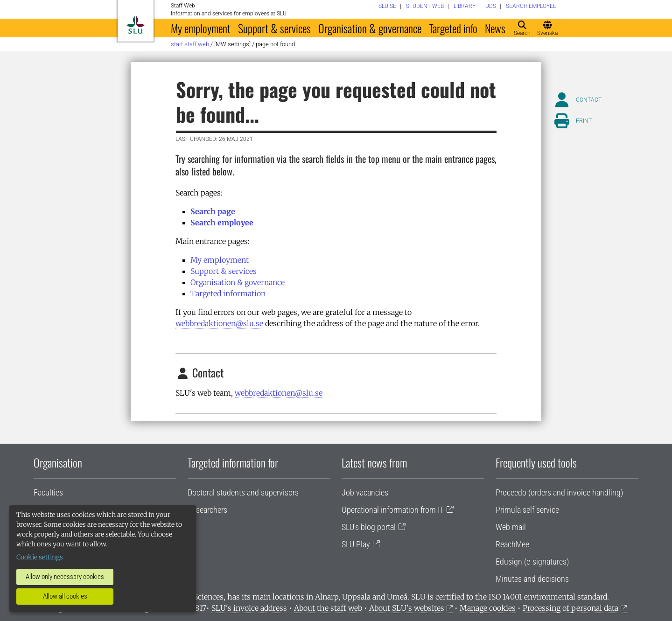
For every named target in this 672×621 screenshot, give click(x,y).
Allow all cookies (65, 596)
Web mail (511, 527)
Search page (213, 211)
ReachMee (512, 544)
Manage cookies (488, 608)
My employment (201, 28)
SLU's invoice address (249, 608)
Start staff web (190, 44)
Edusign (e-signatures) (532, 562)
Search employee (222, 223)
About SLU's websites (407, 608)
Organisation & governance (370, 28)
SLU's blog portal (369, 527)
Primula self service (527, 510)
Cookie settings (40, 557)
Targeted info (453, 28)
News (495, 28)
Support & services (274, 28)
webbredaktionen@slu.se (219, 323)
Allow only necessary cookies (65, 577)
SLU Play (356, 544)
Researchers (207, 510)
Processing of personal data (570, 608)
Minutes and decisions (532, 579)
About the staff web (328, 608)
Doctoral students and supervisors (243, 492)
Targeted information (228, 293)
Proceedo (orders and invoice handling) (559, 492)
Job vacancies (365, 492)
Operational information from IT (393, 510)
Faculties (48, 492)
